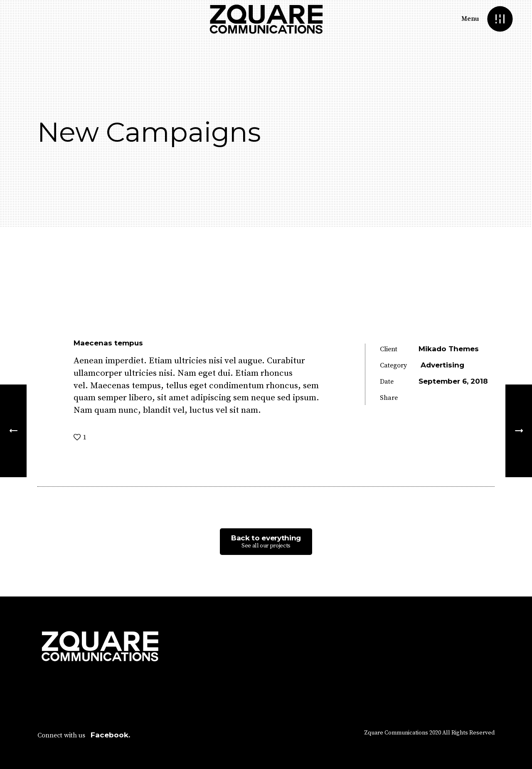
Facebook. (110, 735)
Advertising (442, 365)
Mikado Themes (449, 349)
